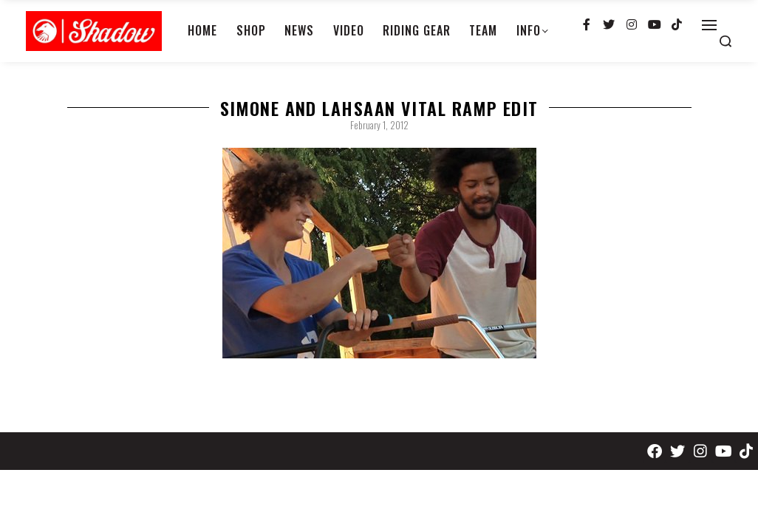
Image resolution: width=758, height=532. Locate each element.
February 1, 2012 (379, 125)
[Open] (709, 25)
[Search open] (725, 41)
